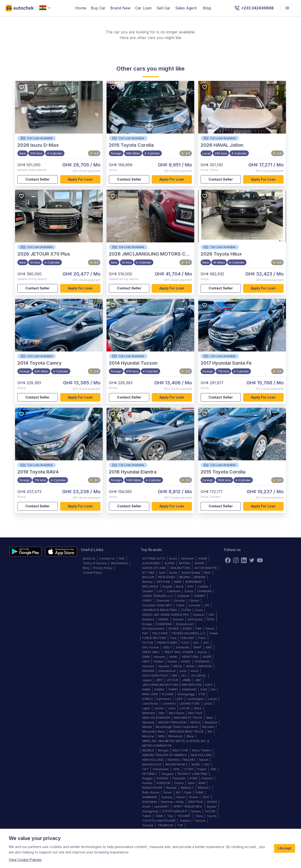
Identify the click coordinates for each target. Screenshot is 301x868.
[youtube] (260, 560)
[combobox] (46, 8)
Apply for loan (80, 180)
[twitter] (252, 560)
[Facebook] (228, 560)
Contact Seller (38, 180)
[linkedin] (244, 560)
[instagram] (236, 560)
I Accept (285, 848)
